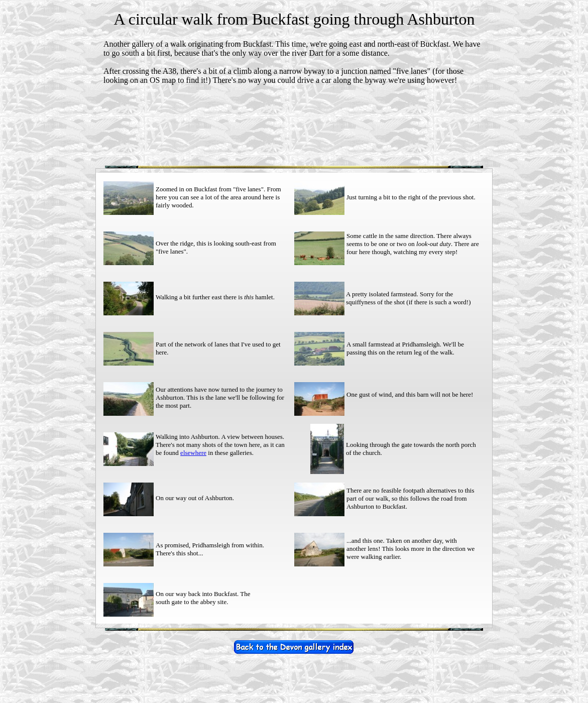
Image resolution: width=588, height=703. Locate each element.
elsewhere (193, 453)
